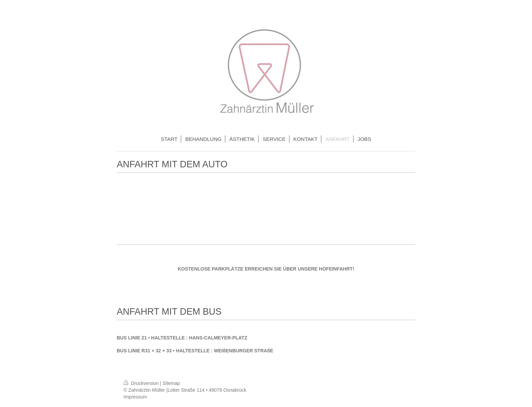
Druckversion (142, 383)
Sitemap (171, 383)
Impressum (135, 397)
